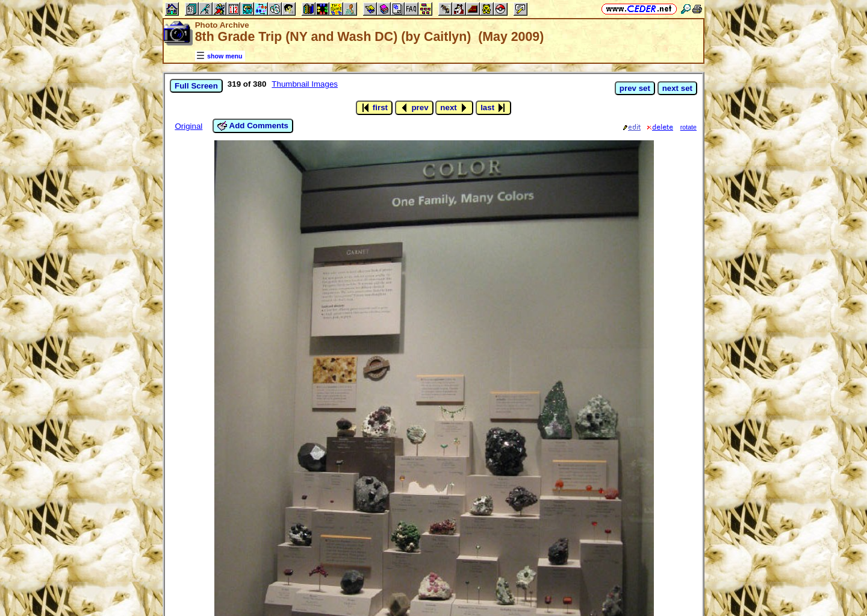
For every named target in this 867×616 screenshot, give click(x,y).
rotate (688, 127)
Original (188, 126)
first (374, 108)
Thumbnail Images (305, 84)
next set (677, 88)
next (454, 108)
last (493, 108)
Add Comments (253, 126)
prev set (635, 88)
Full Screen (196, 86)
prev (414, 108)
